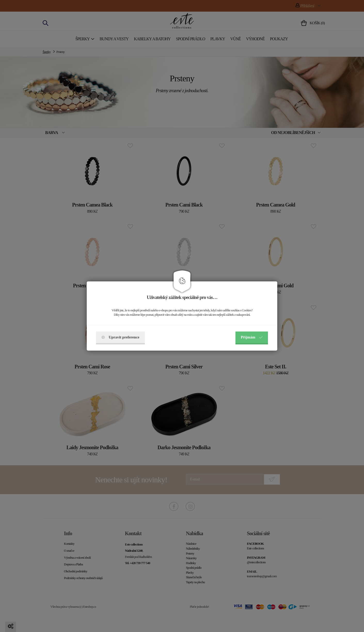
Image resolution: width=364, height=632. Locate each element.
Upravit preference (120, 337)
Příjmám (252, 337)
